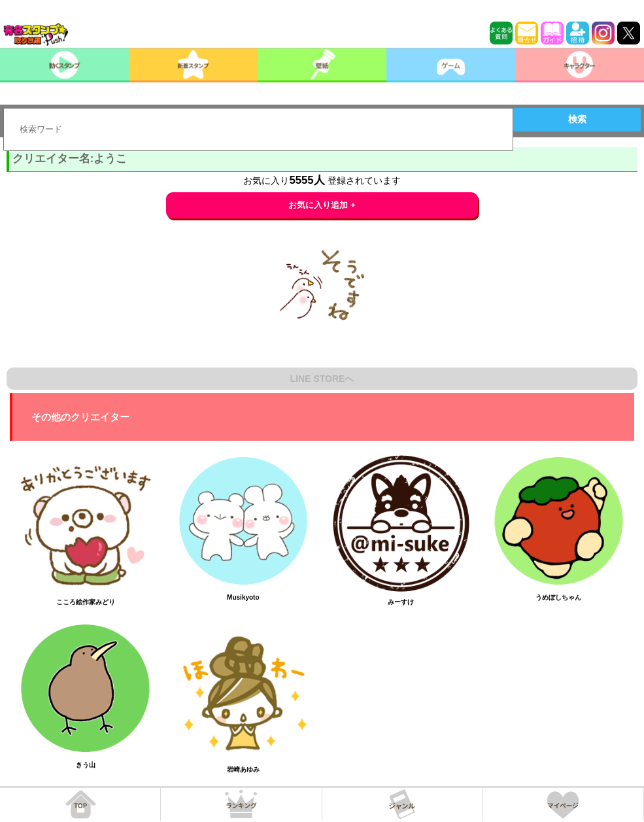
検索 (577, 119)
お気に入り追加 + (322, 205)
